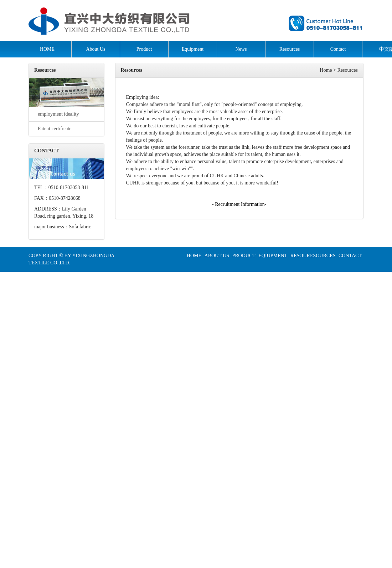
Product (144, 49)
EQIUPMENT (273, 256)
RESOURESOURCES (313, 256)
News (241, 49)
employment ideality (56, 114)
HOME (47, 49)
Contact (338, 49)
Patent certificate (53, 129)
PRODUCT (244, 256)
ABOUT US (217, 256)
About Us (96, 49)
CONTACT (350, 256)
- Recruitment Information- (239, 204)
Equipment (193, 49)
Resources (290, 49)
